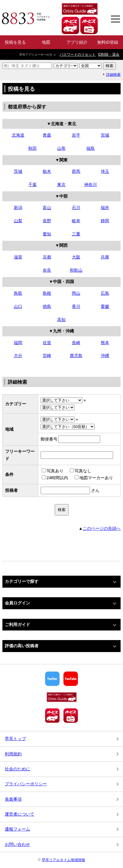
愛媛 (105, 306)
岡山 (76, 293)
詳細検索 (113, 75)
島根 (47, 293)
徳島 (47, 306)
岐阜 (76, 221)
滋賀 (18, 257)
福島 (91, 148)
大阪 (76, 257)
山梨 (18, 221)
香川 (76, 306)
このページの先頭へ (102, 528)
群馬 (76, 171)
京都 (47, 257)
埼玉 (105, 171)
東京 (61, 185)
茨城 (18, 171)
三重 (76, 234)
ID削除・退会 (109, 55)
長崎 (76, 343)
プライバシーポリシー (26, 784)
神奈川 (91, 185)
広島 (105, 293)
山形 (61, 148)
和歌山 (76, 270)
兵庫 (105, 257)
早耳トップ (15, 739)
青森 (47, 135)
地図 (46, 42)
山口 (18, 306)
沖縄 (105, 356)
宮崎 (47, 356)
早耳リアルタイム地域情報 (63, 860)
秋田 (32, 148)
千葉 (32, 185)
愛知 (47, 234)
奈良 (47, 270)
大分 (18, 356)
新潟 (18, 208)
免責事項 (13, 799)
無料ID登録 (108, 42)
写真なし (81, 471)
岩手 (76, 135)
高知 (61, 320)
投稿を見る (15, 42)
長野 (47, 221)
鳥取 (18, 293)
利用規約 (13, 754)
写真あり (53, 471)
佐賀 (47, 343)
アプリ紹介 (77, 42)
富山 (47, 208)
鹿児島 (76, 356)
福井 (105, 208)
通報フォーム (17, 829)
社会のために (17, 769)
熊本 (105, 343)
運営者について (20, 814)
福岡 (18, 343)
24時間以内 (55, 478)
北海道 (18, 135)
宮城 (105, 135)
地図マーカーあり (94, 478)
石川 (76, 208)
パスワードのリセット (78, 55)
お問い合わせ (17, 844)
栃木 (47, 171)
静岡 (105, 221)
